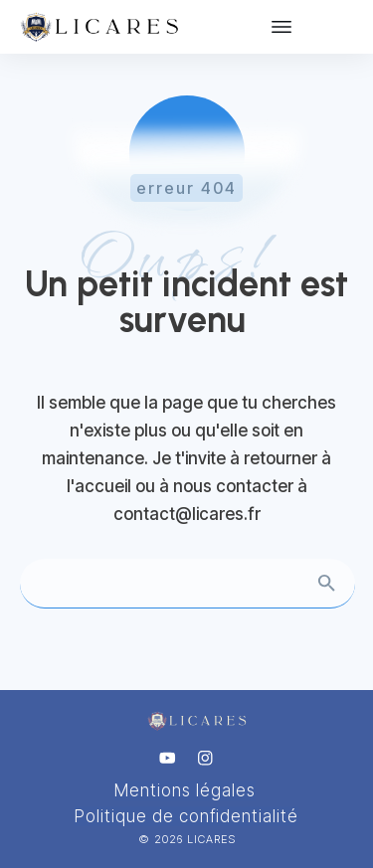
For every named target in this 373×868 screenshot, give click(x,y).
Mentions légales (185, 790)
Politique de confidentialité (186, 816)
